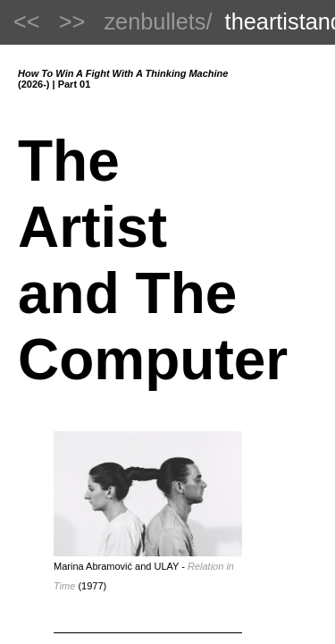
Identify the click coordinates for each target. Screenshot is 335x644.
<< (27, 21)
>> (72, 21)
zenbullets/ (158, 21)
